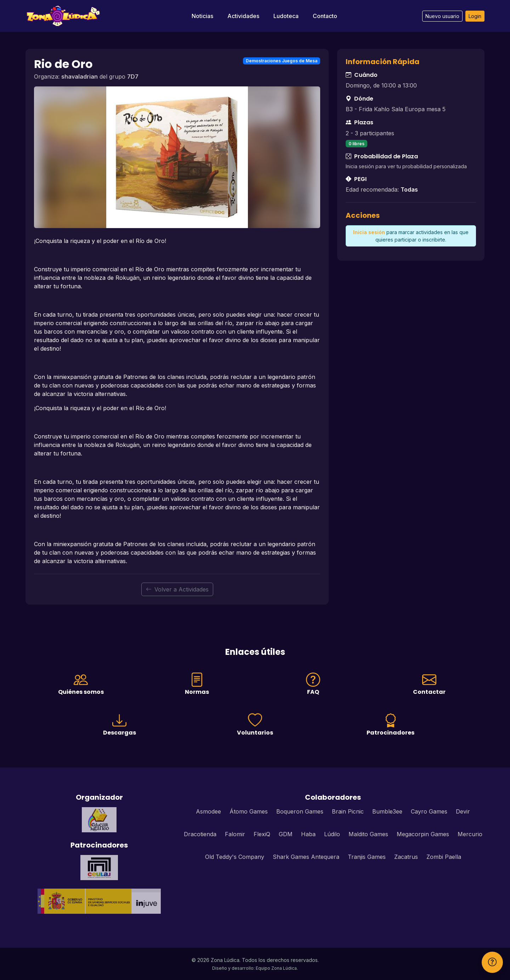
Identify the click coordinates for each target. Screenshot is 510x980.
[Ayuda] (492, 962)
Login (475, 16)
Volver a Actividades (177, 589)
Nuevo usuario (442, 16)
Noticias (202, 16)
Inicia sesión (369, 232)
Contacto (325, 16)
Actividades (243, 16)
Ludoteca (286, 16)
